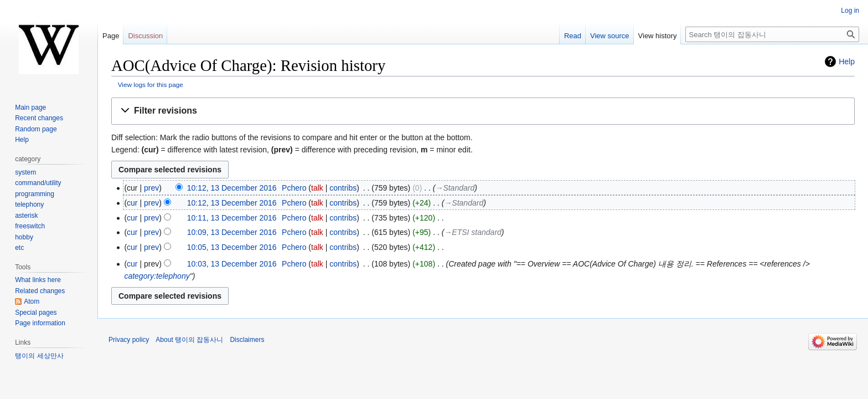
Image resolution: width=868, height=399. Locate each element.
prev (151, 188)
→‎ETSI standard (472, 232)
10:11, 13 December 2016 (232, 218)
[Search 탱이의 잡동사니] (772, 34)
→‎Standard (455, 188)
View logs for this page (151, 85)
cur (132, 203)
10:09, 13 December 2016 (232, 232)
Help (847, 62)
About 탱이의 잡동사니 (189, 340)
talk (317, 188)
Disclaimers (247, 340)
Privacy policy (129, 340)
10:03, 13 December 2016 (232, 264)
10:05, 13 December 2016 (232, 247)
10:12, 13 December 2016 (232, 188)
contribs (343, 188)
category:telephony (157, 276)
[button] (483, 111)
